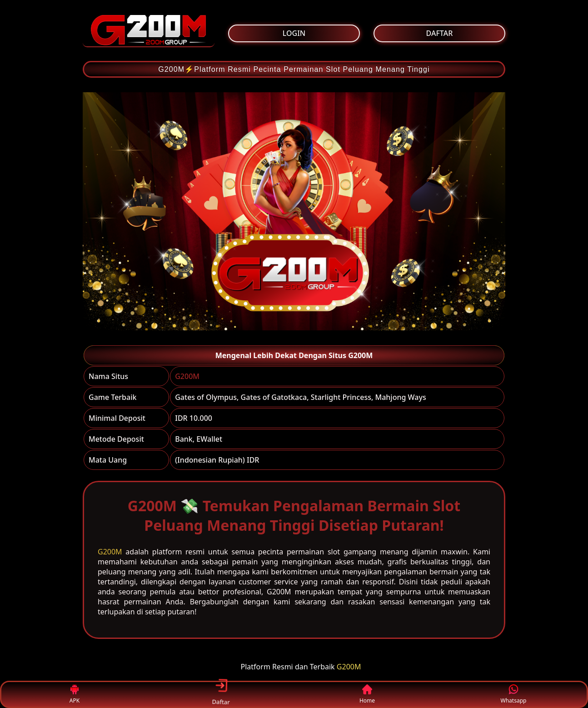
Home (367, 695)
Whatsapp (514, 695)
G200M (187, 376)
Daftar (221, 694)
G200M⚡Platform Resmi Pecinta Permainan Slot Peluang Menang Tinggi (294, 69)
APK (75, 695)
